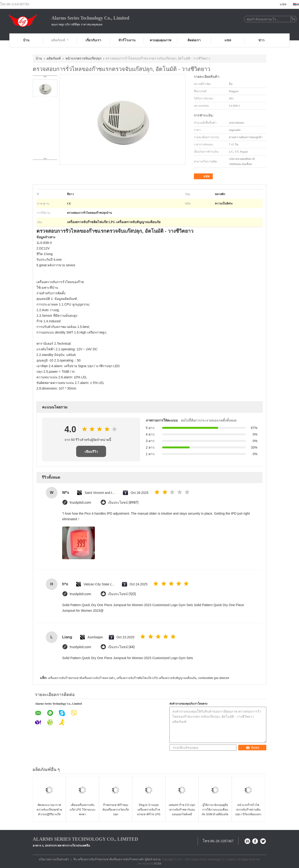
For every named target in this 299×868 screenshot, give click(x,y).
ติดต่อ (253, 748)
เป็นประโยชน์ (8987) (123, 503)
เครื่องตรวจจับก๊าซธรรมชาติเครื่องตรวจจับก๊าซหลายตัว (81, 678)
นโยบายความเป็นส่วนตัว (54, 859)
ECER (158, 864)
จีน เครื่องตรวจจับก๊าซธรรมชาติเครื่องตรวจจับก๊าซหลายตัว (109, 859)
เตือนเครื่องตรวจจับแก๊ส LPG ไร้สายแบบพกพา (82, 810)
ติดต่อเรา (194, 40)
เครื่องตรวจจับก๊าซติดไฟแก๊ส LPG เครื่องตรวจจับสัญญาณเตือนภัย (156, 678)
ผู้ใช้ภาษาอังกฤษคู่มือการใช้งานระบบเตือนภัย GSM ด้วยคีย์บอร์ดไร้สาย (215, 812)
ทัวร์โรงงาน (127, 40)
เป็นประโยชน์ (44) (121, 647)
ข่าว (261, 40)
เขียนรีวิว (91, 452)
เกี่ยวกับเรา (93, 40)
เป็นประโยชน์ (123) (122, 594)
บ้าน (26, 40)
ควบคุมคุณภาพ (160, 40)
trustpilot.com (80, 503)
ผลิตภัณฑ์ (60, 40)
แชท (283, 4)
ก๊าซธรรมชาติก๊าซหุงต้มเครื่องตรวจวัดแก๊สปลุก (116, 810)
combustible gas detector (214, 678)
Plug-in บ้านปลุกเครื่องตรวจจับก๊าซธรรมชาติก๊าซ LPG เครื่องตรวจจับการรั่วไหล (149, 814)
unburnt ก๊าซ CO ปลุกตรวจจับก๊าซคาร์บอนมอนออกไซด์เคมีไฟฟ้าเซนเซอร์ (182, 812)
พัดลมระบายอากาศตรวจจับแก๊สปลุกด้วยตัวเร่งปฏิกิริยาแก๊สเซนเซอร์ (49, 812)
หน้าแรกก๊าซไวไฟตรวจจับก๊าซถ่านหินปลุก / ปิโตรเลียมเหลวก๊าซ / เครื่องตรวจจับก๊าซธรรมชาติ (248, 814)
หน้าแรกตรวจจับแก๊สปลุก (83, 58)
